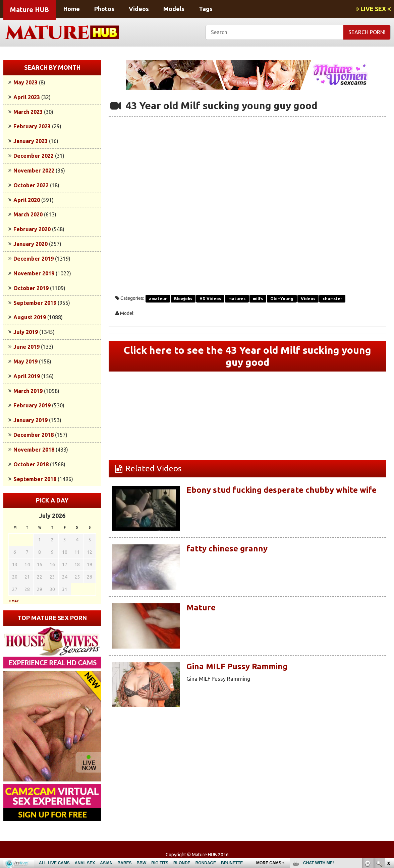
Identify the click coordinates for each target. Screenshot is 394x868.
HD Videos (210, 299)
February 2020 (32, 229)
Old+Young (282, 299)
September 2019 (35, 303)
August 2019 (30, 317)
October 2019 (31, 288)
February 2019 (32, 405)
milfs (258, 299)
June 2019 (26, 347)
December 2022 (34, 156)
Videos (139, 9)
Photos (104, 9)
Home (72, 9)
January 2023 (31, 141)
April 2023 (27, 97)
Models (174, 9)
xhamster (332, 299)
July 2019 (26, 332)
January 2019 (31, 420)
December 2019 (34, 259)
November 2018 (34, 450)
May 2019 (25, 361)
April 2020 (27, 200)
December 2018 (34, 435)
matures (237, 299)
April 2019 (27, 376)
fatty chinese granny (227, 549)
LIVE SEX (373, 9)
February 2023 (32, 126)
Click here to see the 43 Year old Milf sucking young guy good (247, 356)
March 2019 (28, 391)
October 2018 (31, 464)
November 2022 (34, 171)
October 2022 (31, 185)
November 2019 (34, 273)
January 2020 (31, 244)
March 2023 (28, 112)
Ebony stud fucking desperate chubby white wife (282, 490)
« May (14, 601)
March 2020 (28, 214)
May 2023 (25, 82)
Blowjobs (183, 299)
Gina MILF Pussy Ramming (237, 666)
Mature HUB (30, 10)
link (388, 763)
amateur (158, 299)
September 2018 (35, 479)
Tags (206, 9)
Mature (201, 608)
